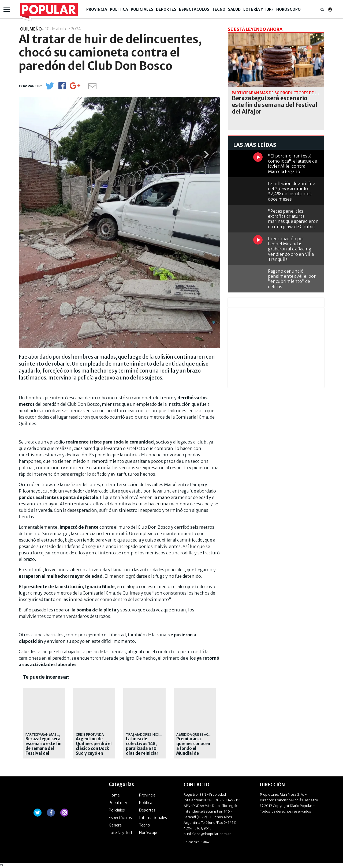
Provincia (97, 9)
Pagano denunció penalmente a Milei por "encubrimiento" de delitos (292, 279)
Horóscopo (288, 9)
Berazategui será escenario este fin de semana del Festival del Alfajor (43, 749)
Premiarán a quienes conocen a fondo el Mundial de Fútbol (193, 749)
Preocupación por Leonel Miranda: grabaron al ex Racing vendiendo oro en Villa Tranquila (291, 249)
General (116, 825)
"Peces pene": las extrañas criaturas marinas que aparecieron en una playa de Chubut (293, 219)
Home (114, 795)
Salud (234, 9)
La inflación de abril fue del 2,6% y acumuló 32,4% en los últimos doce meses (292, 191)
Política (119, 9)
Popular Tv (118, 803)
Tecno (219, 9)
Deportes (166, 9)
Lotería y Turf (258, 9)
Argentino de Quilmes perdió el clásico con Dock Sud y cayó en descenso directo (94, 749)
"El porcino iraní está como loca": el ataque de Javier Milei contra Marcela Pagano (292, 164)
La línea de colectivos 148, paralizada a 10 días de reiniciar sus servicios (142, 749)
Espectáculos (194, 9)
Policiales (142, 9)
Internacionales (153, 818)
